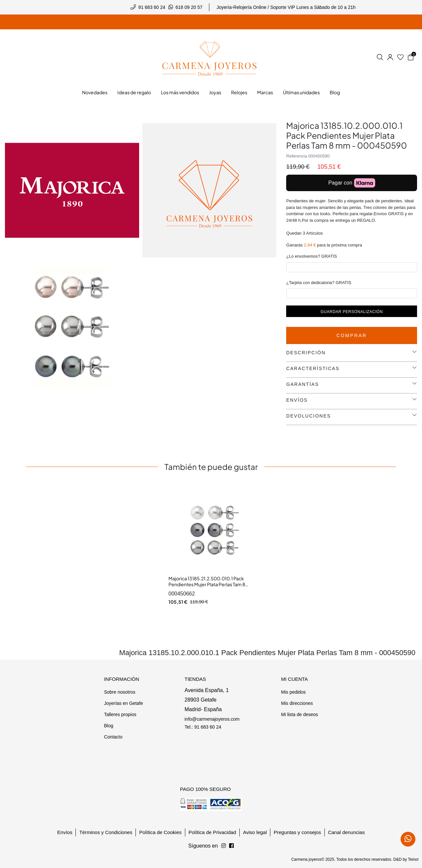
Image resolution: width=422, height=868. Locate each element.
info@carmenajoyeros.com (212, 719)
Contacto (113, 737)
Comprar (352, 335)
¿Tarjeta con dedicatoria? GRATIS (319, 283)
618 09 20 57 (189, 7)
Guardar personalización (352, 312)
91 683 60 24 (152, 7)
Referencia (297, 156)
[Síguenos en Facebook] (224, 846)
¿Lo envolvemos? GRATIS (312, 256)
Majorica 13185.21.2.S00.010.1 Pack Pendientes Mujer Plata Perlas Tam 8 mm (207, 584)
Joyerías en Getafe (123, 703)
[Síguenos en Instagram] (231, 846)
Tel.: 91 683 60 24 (203, 727)
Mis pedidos (293, 692)
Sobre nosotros (120, 692)
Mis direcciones (297, 703)
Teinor (413, 859)
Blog (108, 726)
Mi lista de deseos (299, 714)
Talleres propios (120, 714)
